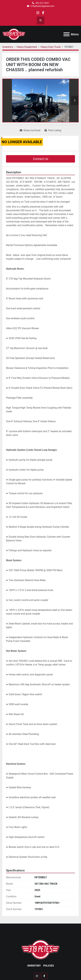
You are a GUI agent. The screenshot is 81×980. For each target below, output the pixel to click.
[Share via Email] (30, 130)
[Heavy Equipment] (27, 47)
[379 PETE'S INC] (40, 949)
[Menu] (66, 34)
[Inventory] (8, 47)
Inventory (34, 966)
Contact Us (41, 159)
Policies (49, 966)
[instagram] (38, 13)
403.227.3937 (42, 3)
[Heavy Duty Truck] (51, 47)
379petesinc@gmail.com (42, 6)
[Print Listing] (53, 130)
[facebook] (43, 13)
